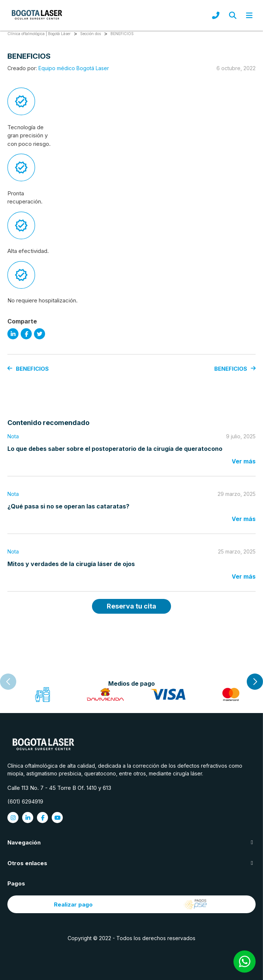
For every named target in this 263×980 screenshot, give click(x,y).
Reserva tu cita (131, 606)
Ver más (244, 461)
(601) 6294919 (25, 801)
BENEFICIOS (28, 369)
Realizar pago (131, 904)
